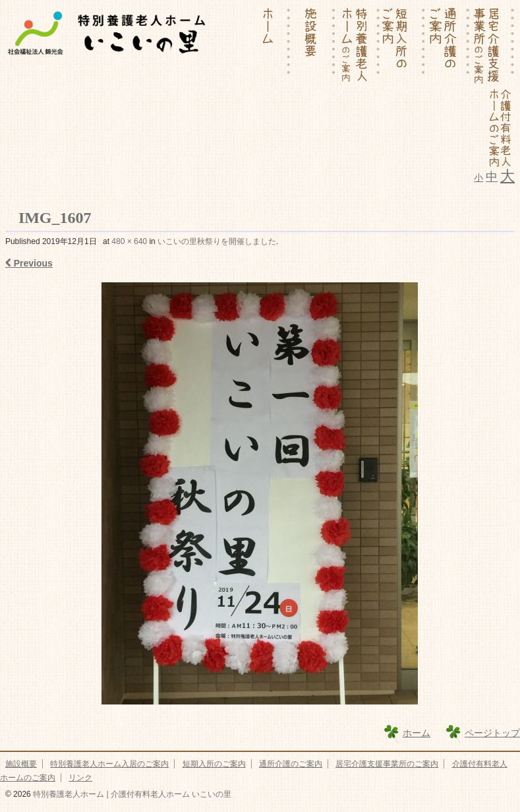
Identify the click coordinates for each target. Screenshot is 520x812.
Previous (29, 263)
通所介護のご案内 (291, 764)
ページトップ (492, 733)
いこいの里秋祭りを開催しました (217, 241)
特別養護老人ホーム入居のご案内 (109, 764)
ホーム (417, 733)
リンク (80, 778)
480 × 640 (129, 241)
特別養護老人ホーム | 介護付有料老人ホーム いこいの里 (131, 794)
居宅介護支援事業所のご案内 (387, 764)
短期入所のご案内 (214, 764)
